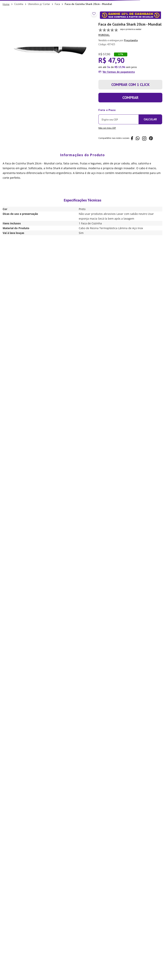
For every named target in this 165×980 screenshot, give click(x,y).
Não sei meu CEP (107, 128)
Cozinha (19, 4)
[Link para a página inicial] (6, 4)
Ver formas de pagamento (119, 72)
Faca (57, 4)
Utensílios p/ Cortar (39, 4)
